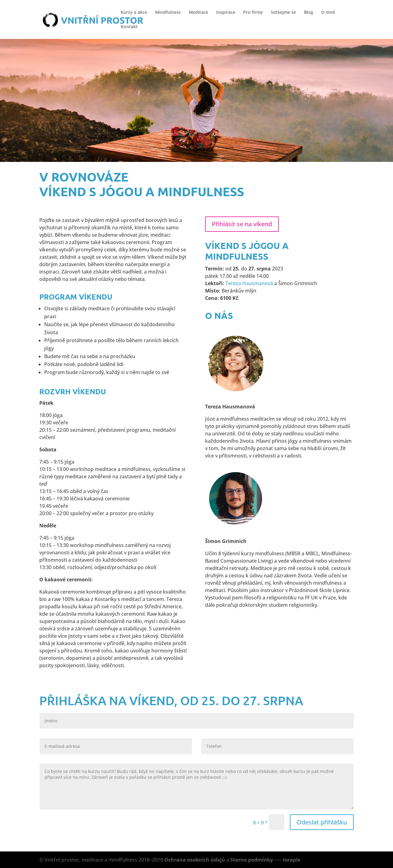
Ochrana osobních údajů (195, 860)
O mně (328, 13)
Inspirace (226, 13)
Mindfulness (168, 13)
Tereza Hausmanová (249, 283)
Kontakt (129, 27)
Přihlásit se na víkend (242, 224)
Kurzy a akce (134, 13)
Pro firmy (253, 13)
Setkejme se (283, 13)
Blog (309, 13)
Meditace (198, 13)
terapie (292, 860)
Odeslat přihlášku (322, 822)
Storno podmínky (252, 860)
